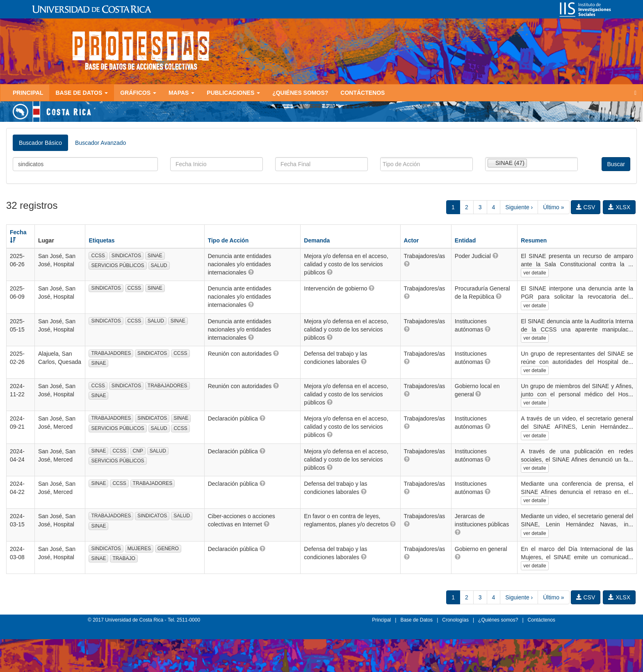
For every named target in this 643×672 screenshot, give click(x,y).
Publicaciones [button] (233, 93)
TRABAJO (124, 558)
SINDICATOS (126, 256)
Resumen (534, 240)
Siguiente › (519, 207)
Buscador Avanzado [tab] (100, 143)
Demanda (317, 240)
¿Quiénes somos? (300, 93)
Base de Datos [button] (82, 93)
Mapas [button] (181, 93)
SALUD (159, 265)
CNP (138, 451)
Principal (28, 93)
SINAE (155, 256)
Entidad (465, 240)
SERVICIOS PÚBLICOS (117, 265)
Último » (553, 207)
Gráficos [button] (138, 93)
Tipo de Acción (228, 240)
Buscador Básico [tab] (40, 143)
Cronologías (455, 620)
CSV (586, 207)
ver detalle (535, 273)
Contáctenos (363, 93)
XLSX (619, 207)
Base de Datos (416, 620)
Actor (412, 240)
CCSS (98, 256)
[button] (251, 272)
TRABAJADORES (111, 353)
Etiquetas (101, 240)
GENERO (168, 549)
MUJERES (139, 549)
